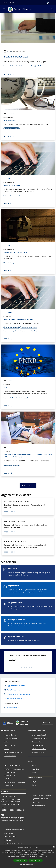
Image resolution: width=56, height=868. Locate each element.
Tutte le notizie (28, 486)
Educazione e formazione (13, 765)
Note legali (8, 840)
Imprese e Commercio (39, 745)
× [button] (54, 847)
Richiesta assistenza (38, 806)
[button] (28, 865)
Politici (7, 749)
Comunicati (9, 114)
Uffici (6, 742)
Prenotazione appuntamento (41, 795)
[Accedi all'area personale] (48, 3)
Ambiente (8, 779)
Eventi (34, 785)
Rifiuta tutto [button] (36, 860)
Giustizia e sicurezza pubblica (14, 769)
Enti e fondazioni (10, 745)
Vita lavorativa (37, 742)
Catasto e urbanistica (39, 749)
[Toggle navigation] (4, 9)
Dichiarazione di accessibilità (14, 843)
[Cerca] (52, 9)
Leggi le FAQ (36, 802)
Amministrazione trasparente (14, 830)
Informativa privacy (11, 837)
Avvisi (7, 179)
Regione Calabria (8, 3)
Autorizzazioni (9, 785)
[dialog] (28, 856)
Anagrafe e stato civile (39, 735)
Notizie (10, 51)
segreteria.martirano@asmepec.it (13, 818)
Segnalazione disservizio (40, 799)
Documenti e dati (10, 756)
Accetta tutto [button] (21, 860)
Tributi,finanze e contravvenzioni (10, 774)
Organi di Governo (10, 735)
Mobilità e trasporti (38, 752)
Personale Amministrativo (13, 752)
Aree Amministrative (11, 738)
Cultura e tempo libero (39, 738)
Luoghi (34, 782)
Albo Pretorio (9, 833)
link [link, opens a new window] (47, 856)
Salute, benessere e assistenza (15, 782)
